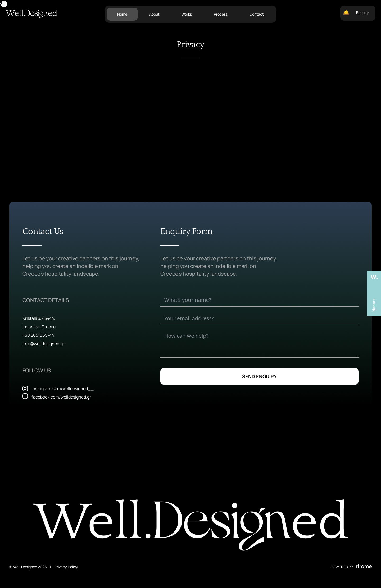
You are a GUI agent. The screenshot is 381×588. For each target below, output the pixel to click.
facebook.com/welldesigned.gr (61, 397)
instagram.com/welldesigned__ (63, 388)
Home (122, 14)
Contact (257, 14)
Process (221, 14)
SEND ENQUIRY (259, 376)
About (154, 14)
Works (187, 14)
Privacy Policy (66, 567)
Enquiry (356, 12)
